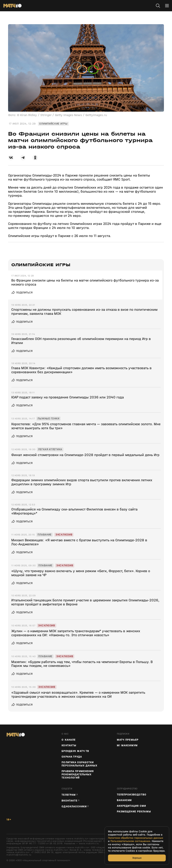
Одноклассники (74, 806)
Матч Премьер (128, 740)
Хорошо (137, 858)
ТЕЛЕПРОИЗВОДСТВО (132, 795)
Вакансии (124, 800)
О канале (69, 740)
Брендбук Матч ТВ (75, 751)
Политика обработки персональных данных (79, 764)
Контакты (69, 745)
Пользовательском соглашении (130, 841)
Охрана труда (72, 757)
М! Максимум (127, 745)
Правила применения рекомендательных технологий (78, 774)
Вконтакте (69, 801)
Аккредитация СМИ (132, 806)
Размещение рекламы (134, 812)
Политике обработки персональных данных (136, 838)
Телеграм (69, 795)
